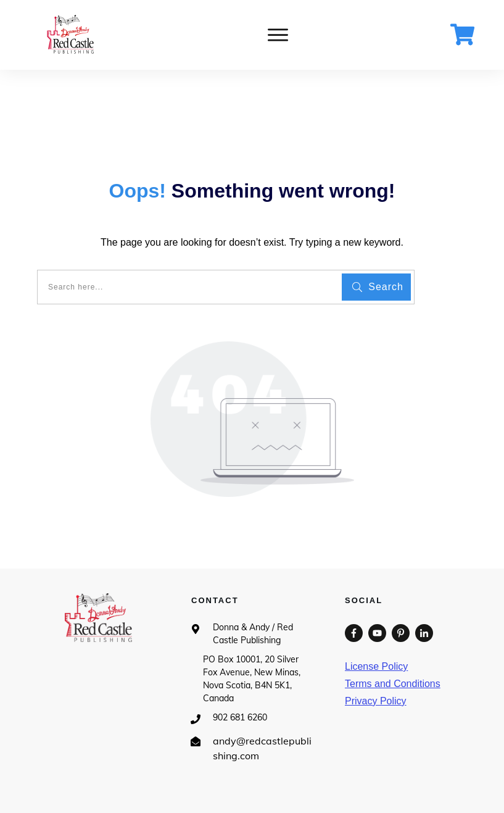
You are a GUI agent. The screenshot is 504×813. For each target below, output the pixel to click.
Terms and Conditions (393, 684)
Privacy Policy (376, 701)
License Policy (376, 666)
